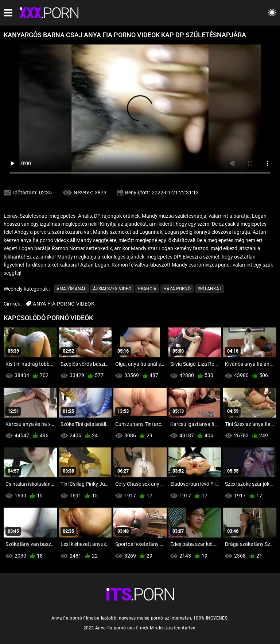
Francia (147, 289)
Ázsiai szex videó (112, 289)
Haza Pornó (177, 289)
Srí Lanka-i (209, 289)
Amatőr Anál (71, 289)
